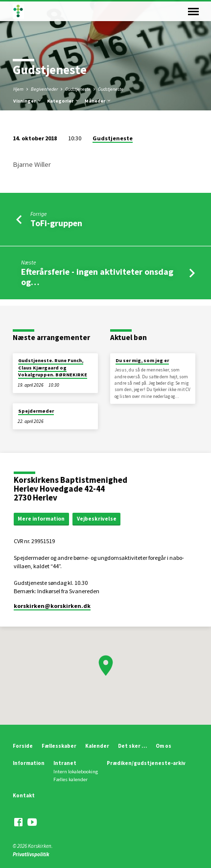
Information (29, 763)
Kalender (97, 746)
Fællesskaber (59, 746)
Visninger (28, 101)
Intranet (65, 763)
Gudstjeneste (78, 89)
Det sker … (132, 746)
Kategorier (63, 101)
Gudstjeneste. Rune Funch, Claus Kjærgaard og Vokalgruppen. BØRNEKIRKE (53, 368)
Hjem (18, 89)
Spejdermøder (36, 411)
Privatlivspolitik (31, 854)
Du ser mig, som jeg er (142, 360)
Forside (23, 746)
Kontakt (24, 795)
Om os (164, 746)
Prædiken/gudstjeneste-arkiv (146, 763)
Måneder (98, 101)
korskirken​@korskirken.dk (52, 606)
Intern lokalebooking (76, 772)
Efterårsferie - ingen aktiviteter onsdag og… (97, 276)
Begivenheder (44, 89)
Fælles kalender (70, 779)
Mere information (41, 519)
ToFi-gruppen (56, 223)
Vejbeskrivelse (97, 519)
